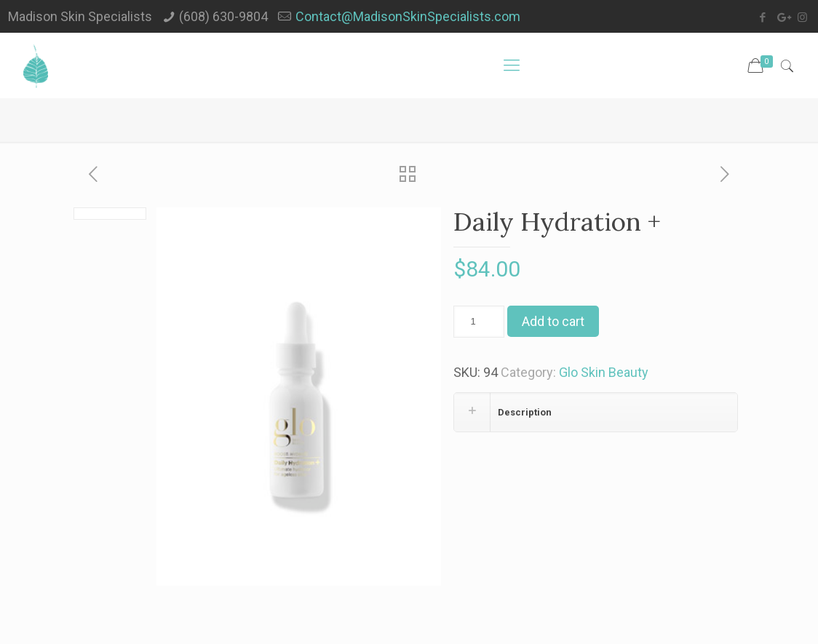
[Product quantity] (479, 322)
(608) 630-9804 (223, 16)
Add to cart (553, 321)
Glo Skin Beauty (604, 372)
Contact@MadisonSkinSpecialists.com (408, 16)
